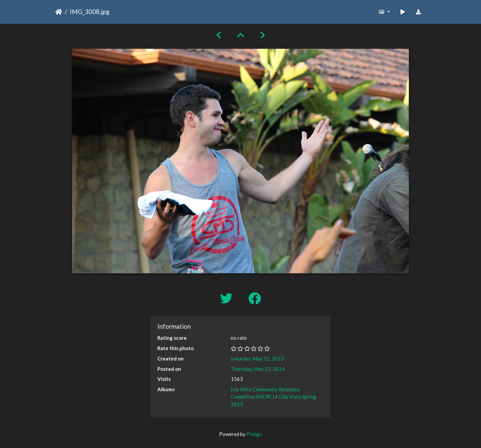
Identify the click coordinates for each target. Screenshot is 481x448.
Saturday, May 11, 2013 (257, 358)
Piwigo (254, 434)
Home (59, 12)
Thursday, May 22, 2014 (258, 369)
